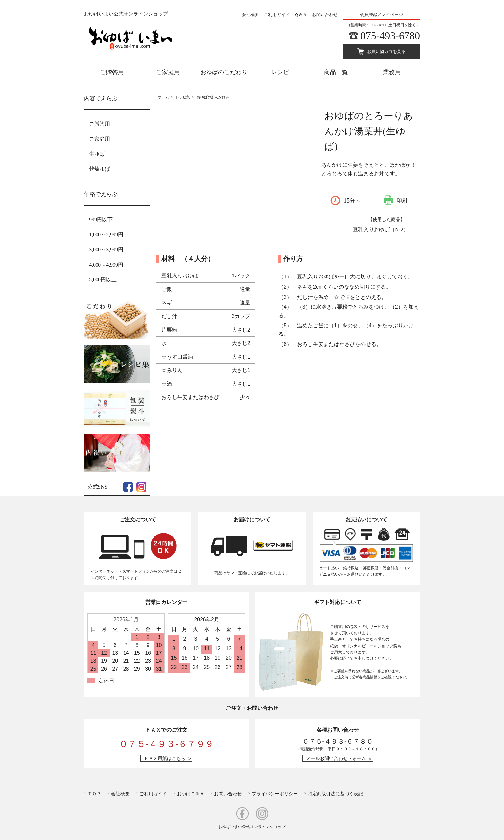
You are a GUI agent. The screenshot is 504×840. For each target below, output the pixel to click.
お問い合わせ (325, 15)
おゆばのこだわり (224, 72)
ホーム (164, 97)
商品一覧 (336, 72)
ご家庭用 (168, 72)
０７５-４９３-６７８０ (337, 741)
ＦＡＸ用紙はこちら (165, 758)
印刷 (402, 200)
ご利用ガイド (277, 15)
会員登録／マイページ (381, 15)
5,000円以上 (103, 280)
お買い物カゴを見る (386, 52)
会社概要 (250, 15)
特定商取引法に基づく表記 (335, 794)
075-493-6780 (390, 36)
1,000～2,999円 (106, 234)
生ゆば (97, 154)
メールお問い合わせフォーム (336, 758)
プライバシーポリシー (275, 794)
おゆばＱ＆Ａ (191, 794)
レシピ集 (183, 97)
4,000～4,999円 (106, 265)
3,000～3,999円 (106, 250)
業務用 (392, 72)
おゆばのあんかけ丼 (213, 97)
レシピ (280, 72)
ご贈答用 (112, 72)
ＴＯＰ (94, 794)
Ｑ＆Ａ (301, 15)
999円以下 (101, 220)
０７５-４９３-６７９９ (166, 744)
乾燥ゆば (99, 169)
